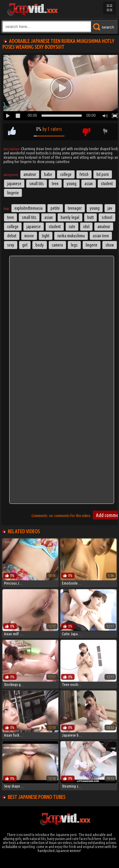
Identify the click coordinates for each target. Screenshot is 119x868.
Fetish (84, 174)
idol (86, 227)
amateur (104, 227)
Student (107, 184)
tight (46, 236)
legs (74, 245)
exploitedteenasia (29, 208)
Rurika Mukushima (71, 236)
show (110, 245)
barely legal (70, 217)
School (107, 217)
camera (57, 245)
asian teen (101, 236)
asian (49, 217)
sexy (11, 245)
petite (55, 208)
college (13, 227)
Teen (55, 184)
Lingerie (13, 193)
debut (12, 236)
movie (29, 236)
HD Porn (103, 174)
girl (25, 245)
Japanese (14, 184)
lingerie (92, 245)
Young (72, 184)
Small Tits (37, 184)
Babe (48, 174)
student (55, 227)
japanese (34, 227)
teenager (75, 208)
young (95, 208)
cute (72, 227)
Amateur (30, 174)
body (40, 245)
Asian (89, 184)
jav (110, 208)
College (66, 174)
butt (90, 217)
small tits (29, 217)
